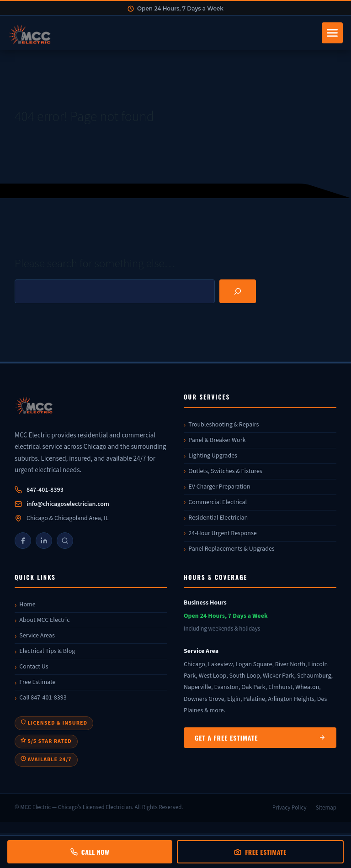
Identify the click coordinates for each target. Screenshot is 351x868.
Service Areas (37, 636)
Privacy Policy (290, 808)
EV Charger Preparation (219, 487)
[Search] (238, 291)
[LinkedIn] (44, 541)
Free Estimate (37, 682)
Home (27, 605)
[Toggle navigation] (332, 33)
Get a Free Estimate (260, 738)
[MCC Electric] (91, 407)
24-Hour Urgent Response (222, 533)
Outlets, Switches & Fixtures (225, 471)
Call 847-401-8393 (43, 698)
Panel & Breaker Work (217, 440)
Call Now (90, 852)
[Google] (65, 541)
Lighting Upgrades (213, 456)
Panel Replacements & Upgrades (231, 549)
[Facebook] (23, 541)
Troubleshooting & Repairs (223, 425)
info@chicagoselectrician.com (68, 504)
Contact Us (34, 667)
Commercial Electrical (218, 502)
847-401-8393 (45, 490)
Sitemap (326, 808)
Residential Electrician (218, 518)
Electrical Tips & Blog (47, 651)
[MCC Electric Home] (162, 33)
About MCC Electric (44, 620)
